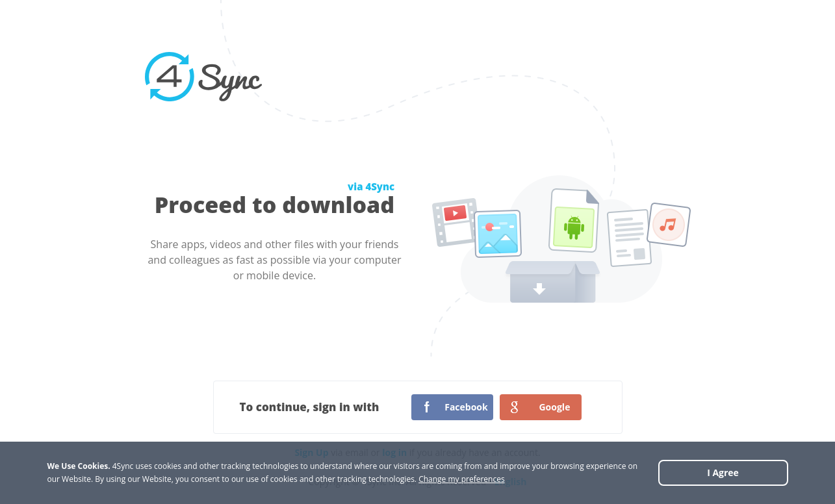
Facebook (466, 407)
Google (554, 407)
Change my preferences (462, 479)
